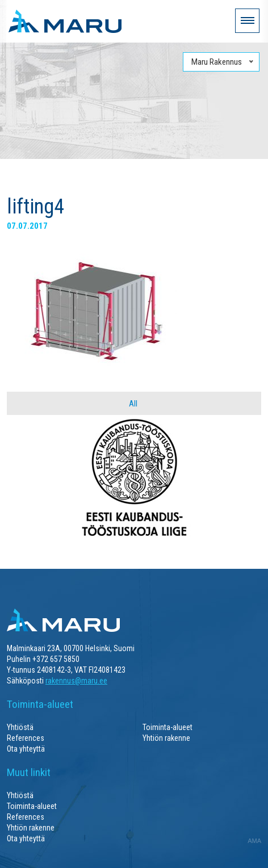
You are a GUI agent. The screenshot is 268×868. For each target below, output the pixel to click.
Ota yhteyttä (26, 749)
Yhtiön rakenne (166, 738)
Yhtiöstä (20, 727)
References (26, 738)
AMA (254, 841)
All (133, 404)
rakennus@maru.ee (76, 681)
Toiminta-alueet (167, 727)
